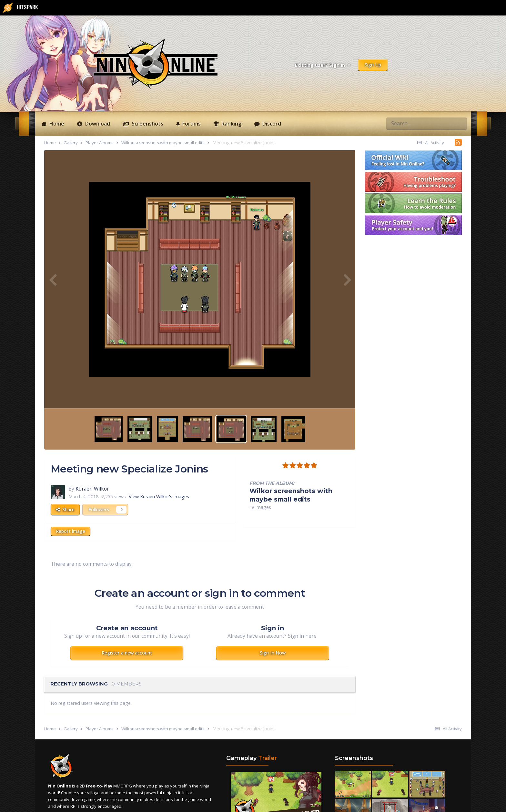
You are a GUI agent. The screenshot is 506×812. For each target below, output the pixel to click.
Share (65, 509)
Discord (271, 124)
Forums (191, 124)
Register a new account (127, 653)
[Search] (403, 123)
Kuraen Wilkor (92, 489)
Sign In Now (273, 653)
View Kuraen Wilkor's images (159, 497)
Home (56, 124)
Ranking (231, 124)
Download (97, 124)
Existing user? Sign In (323, 65)
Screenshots (147, 124)
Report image (71, 531)
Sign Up (373, 65)
